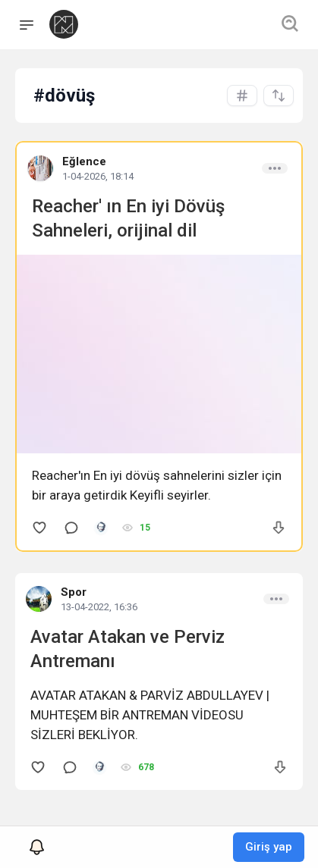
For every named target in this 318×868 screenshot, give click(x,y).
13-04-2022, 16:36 (99, 607)
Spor (74, 592)
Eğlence (84, 161)
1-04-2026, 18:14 (98, 176)
